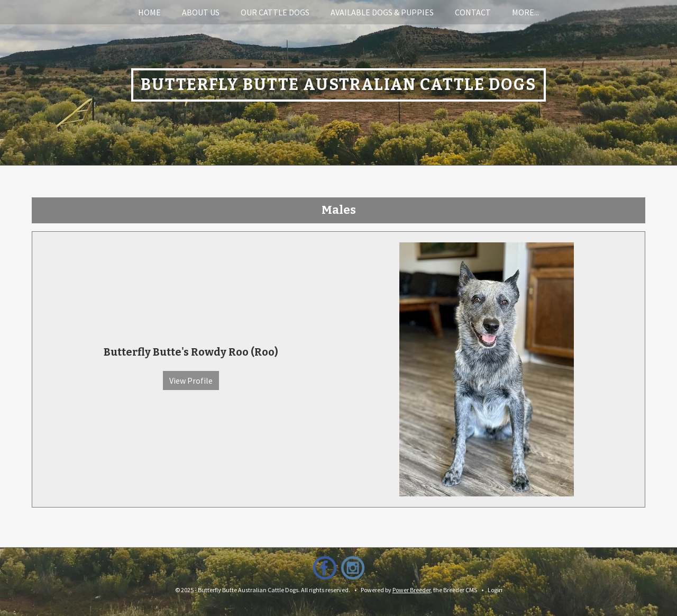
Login (495, 590)
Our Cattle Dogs (275, 12)
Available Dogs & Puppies (382, 12)
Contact (473, 12)
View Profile (191, 381)
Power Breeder (411, 590)
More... (525, 12)
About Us (201, 12)
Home (149, 12)
